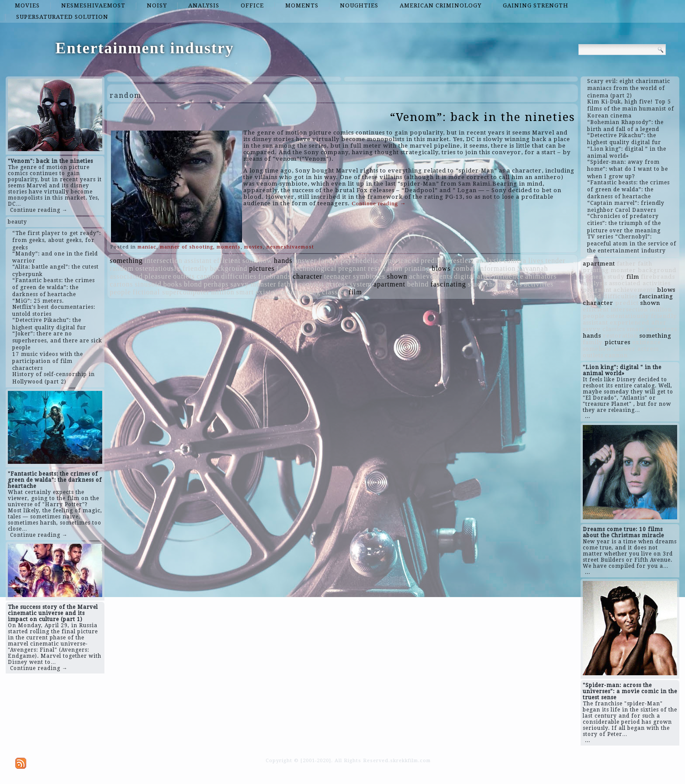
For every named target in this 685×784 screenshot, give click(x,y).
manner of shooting (187, 247)
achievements (431, 276)
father (287, 284)
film (355, 292)
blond (193, 284)
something (126, 261)
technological (315, 268)
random (122, 268)
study (477, 284)
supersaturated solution (62, 17)
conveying (304, 292)
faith (284, 268)
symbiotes (369, 276)
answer (305, 261)
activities (539, 284)
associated (126, 276)
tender (555, 261)
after (484, 276)
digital (465, 276)
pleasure (158, 276)
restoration (385, 268)
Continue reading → (39, 210)
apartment (389, 284)
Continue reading (379, 203)
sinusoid (148, 284)
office (252, 5)
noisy (157, 5)
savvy (239, 284)
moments (302, 5)
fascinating (448, 284)
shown (397, 276)
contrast (311, 284)
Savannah (533, 268)
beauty (17, 222)
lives (536, 261)
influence (509, 276)
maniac (147, 247)
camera (515, 261)
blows (441, 268)
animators (541, 276)
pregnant (352, 268)
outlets (184, 276)
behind (418, 284)
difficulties (239, 276)
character (308, 276)
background (229, 268)
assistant (198, 261)
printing (417, 268)
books (173, 284)
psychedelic (360, 261)
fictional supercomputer (171, 292)
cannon (208, 276)
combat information (484, 268)
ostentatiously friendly (172, 268)
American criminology (441, 5)
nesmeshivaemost (93, 5)
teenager (338, 276)
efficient (227, 261)
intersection (164, 261)
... (588, 416)
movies (27, 5)
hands (283, 261)
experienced (400, 261)
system (361, 284)
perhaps (216, 284)
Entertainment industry (145, 48)
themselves (504, 284)
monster (264, 284)
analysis (204, 5)
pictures (262, 268)
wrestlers (460, 261)
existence (271, 292)
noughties (359, 5)
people (120, 292)
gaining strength (536, 5)
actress (337, 284)
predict (432, 261)
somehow (257, 261)
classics (334, 292)
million (223, 292)
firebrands (275, 276)
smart (245, 292)
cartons (121, 284)
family (329, 261)
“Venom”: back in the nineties (483, 117)
